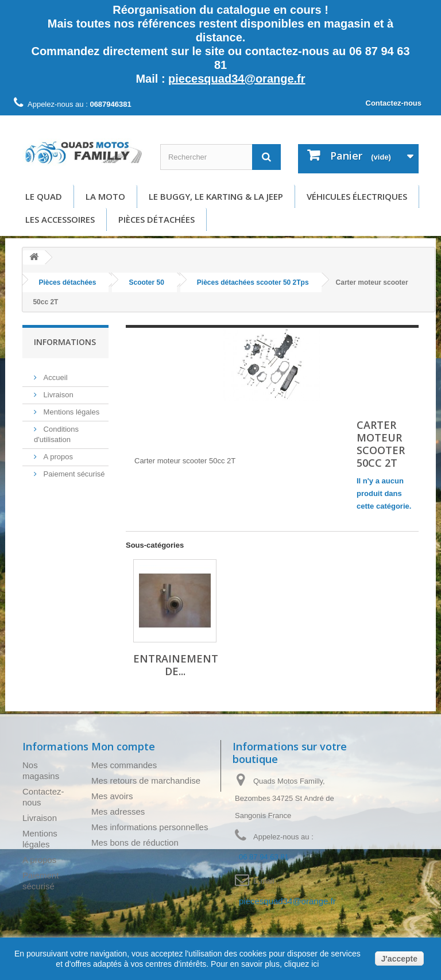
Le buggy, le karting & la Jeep (216, 196)
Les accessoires (60, 219)
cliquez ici (301, 964)
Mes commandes (124, 765)
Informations (65, 342)
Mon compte (123, 746)
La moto (105, 196)
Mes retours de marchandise (146, 780)
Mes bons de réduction (135, 843)
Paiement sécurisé (73, 469)
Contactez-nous (394, 103)
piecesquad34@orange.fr (237, 79)
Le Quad (44, 196)
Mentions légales (70, 407)
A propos (57, 452)
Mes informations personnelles (150, 827)
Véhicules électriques (357, 196)
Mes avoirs (112, 796)
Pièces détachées (156, 219)
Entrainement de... (176, 665)
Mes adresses (118, 811)
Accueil (55, 373)
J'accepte (399, 959)
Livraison (57, 390)
